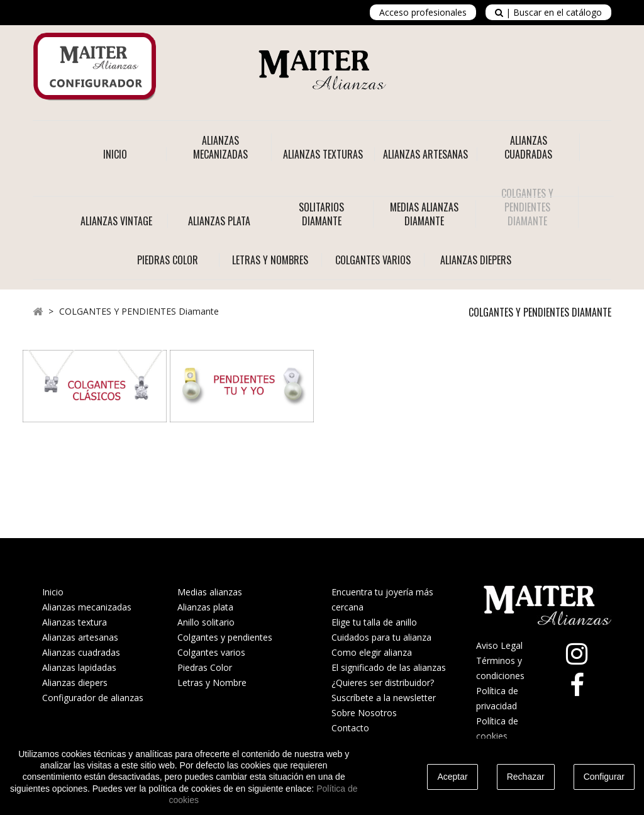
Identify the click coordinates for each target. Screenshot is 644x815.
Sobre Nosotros (364, 713)
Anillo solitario (206, 622)
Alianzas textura (75, 622)
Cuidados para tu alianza (381, 637)
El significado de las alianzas (389, 667)
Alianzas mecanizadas (87, 607)
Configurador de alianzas (93, 698)
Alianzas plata (205, 607)
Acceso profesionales (423, 12)
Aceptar (452, 777)
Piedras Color (205, 667)
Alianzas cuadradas (81, 652)
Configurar (604, 777)
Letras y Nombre (212, 683)
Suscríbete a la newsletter (384, 698)
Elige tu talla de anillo (374, 622)
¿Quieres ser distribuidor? (383, 683)
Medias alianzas (210, 592)
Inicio (115, 154)
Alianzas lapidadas (79, 667)
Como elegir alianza (372, 652)
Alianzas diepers (75, 683)
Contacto (350, 728)
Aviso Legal (499, 645)
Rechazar (526, 777)
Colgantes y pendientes (225, 637)
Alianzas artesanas (80, 637)
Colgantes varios (211, 652)
